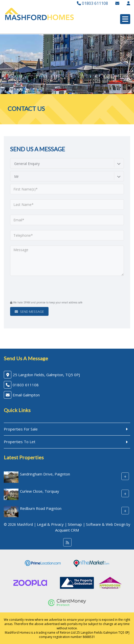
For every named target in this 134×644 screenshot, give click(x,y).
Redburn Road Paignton (41, 508)
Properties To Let (20, 442)
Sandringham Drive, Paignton (45, 474)
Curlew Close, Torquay (40, 491)
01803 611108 (92, 3)
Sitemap (75, 524)
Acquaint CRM (67, 530)
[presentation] (41, 289)
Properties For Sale (21, 429)
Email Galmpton (26, 395)
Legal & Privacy (50, 524)
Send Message (29, 312)
